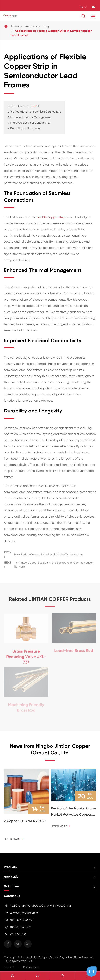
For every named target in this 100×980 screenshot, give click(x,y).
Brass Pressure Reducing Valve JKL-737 (26, 655)
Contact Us (12, 896)
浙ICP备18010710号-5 (19, 961)
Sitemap (9, 967)
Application (12, 876)
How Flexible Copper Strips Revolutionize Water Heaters (49, 553)
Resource (31, 26)
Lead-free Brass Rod (74, 649)
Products (10, 867)
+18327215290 (18, 934)
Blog (46, 26)
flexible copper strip (51, 217)
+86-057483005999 (22, 920)
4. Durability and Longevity (24, 128)
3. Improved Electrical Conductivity (29, 123)
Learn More (14, 839)
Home (15, 26)
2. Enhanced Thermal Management (29, 117)
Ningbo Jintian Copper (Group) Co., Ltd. (45, 957)
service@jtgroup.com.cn (24, 913)
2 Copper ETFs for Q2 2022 (25, 821)
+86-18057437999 (20, 927)
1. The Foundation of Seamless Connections (34, 112)
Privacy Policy (31, 967)
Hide (34, 106)
